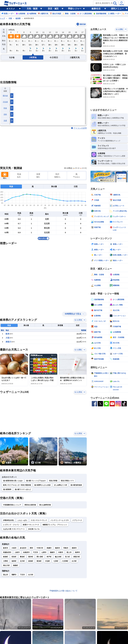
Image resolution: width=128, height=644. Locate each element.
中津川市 (40, 548)
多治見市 (23, 548)
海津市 (77, 552)
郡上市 (69, 552)
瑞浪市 (57, 548)
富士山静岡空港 (45, 505)
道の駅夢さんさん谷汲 (42, 485)
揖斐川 (8, 342)
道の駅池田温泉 (76, 485)
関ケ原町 (40, 557)
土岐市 (17, 552)
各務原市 (26, 552)
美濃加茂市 (7, 552)
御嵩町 (16, 565)
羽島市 (66, 548)
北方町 (22, 561)
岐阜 (7, 334)
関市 (31, 548)
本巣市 (61, 552)
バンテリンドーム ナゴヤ (60, 520)
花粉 (5, 114)
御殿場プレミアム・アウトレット (55, 525)
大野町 (6, 561)
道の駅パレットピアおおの (36, 481)
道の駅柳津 (7, 489)
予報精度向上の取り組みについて (63, 591)
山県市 (44, 552)
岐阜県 (18, 18)
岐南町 (6, 557)
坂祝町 (31, 561)
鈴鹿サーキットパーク (31, 525)
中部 (10, 18)
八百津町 (65, 561)
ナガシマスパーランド (39, 520)
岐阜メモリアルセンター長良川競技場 (17, 485)
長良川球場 (53, 481)
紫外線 (5, 96)
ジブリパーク (77, 520)
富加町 (39, 561)
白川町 (74, 561)
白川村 (31, 575)
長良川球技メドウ (67, 481)
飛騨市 (14, 575)
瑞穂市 (52, 552)
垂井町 (31, 557)
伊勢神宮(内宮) (9, 520)
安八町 (67, 557)
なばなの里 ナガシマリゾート (14, 529)
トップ (2, 18)
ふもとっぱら (22, 520)
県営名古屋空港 (30, 505)
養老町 (22, 557)
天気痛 (5, 102)
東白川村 (6, 565)
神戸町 (49, 557)
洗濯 (5, 121)
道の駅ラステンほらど (23, 489)
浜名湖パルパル (34, 529)
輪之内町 (58, 557)
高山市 (6, 575)
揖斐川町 (77, 557)
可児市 (36, 552)
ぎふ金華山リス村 (60, 485)
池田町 (14, 561)
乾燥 (5, 108)
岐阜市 (6, 548)
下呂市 (22, 575)
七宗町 (56, 561)
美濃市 (49, 548)
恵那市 (74, 548)
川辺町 (47, 561)
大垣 (7, 338)
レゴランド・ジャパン (11, 525)
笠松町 (14, 557)
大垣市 (14, 548)
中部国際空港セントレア (12, 505)
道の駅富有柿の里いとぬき (13, 481)
